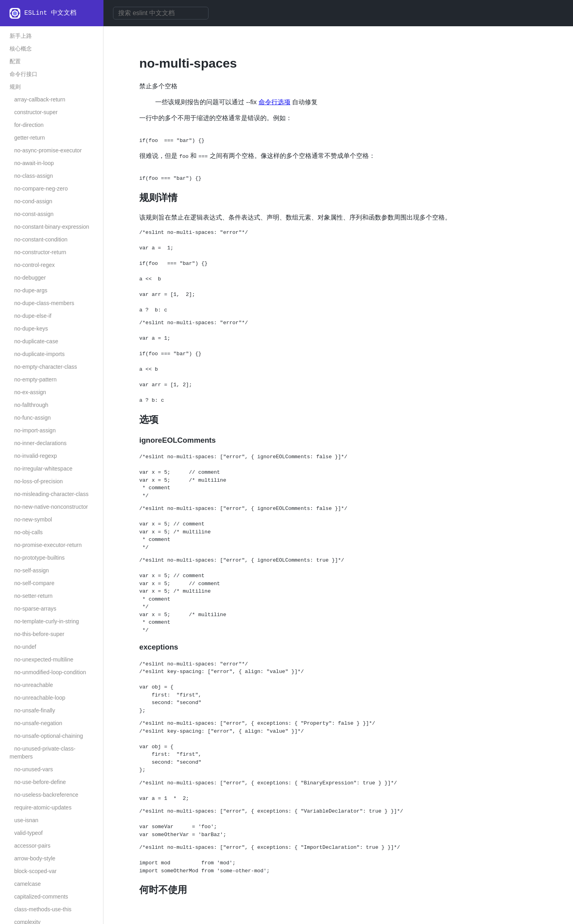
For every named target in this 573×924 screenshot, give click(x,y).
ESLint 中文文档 (50, 13)
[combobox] (161, 13)
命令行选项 (275, 102)
